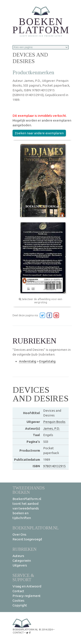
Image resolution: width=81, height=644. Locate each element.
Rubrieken (25, 549)
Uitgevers (20, 565)
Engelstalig (47, 361)
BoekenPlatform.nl (36, 528)
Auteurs (18, 556)
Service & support (23, 577)
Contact (18, 591)
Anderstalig (28, 361)
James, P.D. (52, 428)
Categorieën (22, 561)
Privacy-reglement (27, 596)
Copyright (20, 605)
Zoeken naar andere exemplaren (39, 133)
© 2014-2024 (46, 630)
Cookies (18, 600)
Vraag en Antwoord (27, 586)
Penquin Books (54, 422)
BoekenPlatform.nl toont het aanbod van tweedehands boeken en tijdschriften (27, 508)
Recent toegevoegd (27, 539)
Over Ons (19, 534)
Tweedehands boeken (29, 490)
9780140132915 (54, 466)
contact (18, 633)
